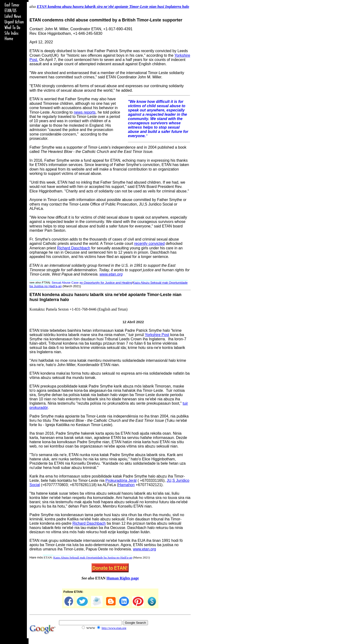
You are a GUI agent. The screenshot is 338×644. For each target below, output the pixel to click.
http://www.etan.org (114, 628)
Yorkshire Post (157, 335)
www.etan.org (111, 274)
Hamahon (126, 485)
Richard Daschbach (74, 248)
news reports (85, 112)
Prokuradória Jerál (121, 480)
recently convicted (149, 244)
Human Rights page (123, 578)
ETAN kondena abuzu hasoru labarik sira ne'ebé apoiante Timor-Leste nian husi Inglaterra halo (113, 7)
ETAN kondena (45, 295)
